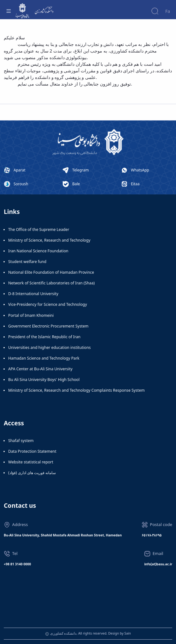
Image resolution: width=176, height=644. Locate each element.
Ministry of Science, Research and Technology (49, 240)
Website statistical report (31, 462)
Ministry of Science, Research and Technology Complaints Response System (76, 390)
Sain (128, 633)
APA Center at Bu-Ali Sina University (40, 369)
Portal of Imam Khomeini (31, 315)
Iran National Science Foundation (38, 251)
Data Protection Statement (32, 451)
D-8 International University (33, 294)
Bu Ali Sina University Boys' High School (44, 380)
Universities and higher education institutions (50, 347)
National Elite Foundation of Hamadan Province (51, 272)
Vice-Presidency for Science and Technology (48, 304)
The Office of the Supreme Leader (39, 230)
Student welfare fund (27, 262)
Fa (168, 11)
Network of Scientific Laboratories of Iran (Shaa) (51, 283)
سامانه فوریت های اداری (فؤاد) (32, 473)
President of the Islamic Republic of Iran (44, 337)
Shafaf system (21, 441)
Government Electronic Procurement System (48, 326)
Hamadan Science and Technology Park (44, 358)
